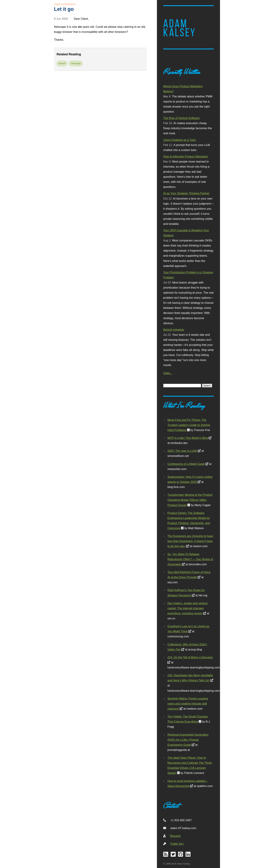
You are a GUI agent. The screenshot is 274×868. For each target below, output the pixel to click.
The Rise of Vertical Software (181, 118)
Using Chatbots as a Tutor (180, 140)
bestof (62, 63)
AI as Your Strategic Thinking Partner (186, 193)
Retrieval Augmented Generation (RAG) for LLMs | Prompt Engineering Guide (188, 740)
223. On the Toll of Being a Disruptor (190, 657)
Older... (168, 373)
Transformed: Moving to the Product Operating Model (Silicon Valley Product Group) (190, 500)
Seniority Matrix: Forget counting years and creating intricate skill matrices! (188, 704)
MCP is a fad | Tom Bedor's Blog (188, 438)
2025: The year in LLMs (182, 451)
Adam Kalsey (180, 28)
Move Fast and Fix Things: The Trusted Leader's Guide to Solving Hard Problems (189, 425)
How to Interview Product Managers (186, 156)
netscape (76, 63)
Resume (175, 836)
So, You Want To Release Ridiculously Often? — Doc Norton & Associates (190, 559)
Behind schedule (174, 330)
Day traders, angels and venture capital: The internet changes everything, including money (188, 608)
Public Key (177, 844)
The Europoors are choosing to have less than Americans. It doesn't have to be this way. (190, 541)
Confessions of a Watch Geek (186, 464)
